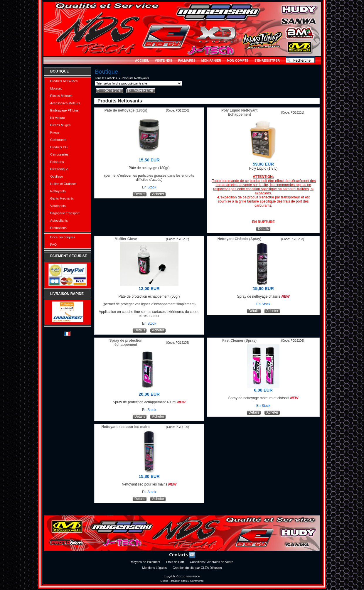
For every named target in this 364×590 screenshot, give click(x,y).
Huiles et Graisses (63, 184)
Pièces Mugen (60, 125)
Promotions (58, 228)
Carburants (58, 140)
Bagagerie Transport (65, 213)
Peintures (57, 162)
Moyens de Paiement (146, 562)
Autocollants (59, 220)
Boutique (59, 71)
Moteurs (56, 88)
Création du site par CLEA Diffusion (197, 568)
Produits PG (59, 147)
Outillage (57, 176)
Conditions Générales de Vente (212, 562)
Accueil (142, 60)
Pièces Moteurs (61, 96)
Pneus (55, 132)
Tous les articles (106, 78)
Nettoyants (58, 191)
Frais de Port (175, 562)
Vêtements (58, 206)
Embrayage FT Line (64, 110)
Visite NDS (163, 60)
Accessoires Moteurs (65, 103)
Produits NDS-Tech (64, 81)
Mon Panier (211, 60)
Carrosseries (59, 154)
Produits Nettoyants (135, 78)
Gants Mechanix (62, 198)
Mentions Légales (155, 568)
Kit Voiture (58, 118)
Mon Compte (238, 60)
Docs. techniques (63, 237)
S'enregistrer (267, 60)
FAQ (53, 245)
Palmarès (187, 60)
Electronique (59, 169)
